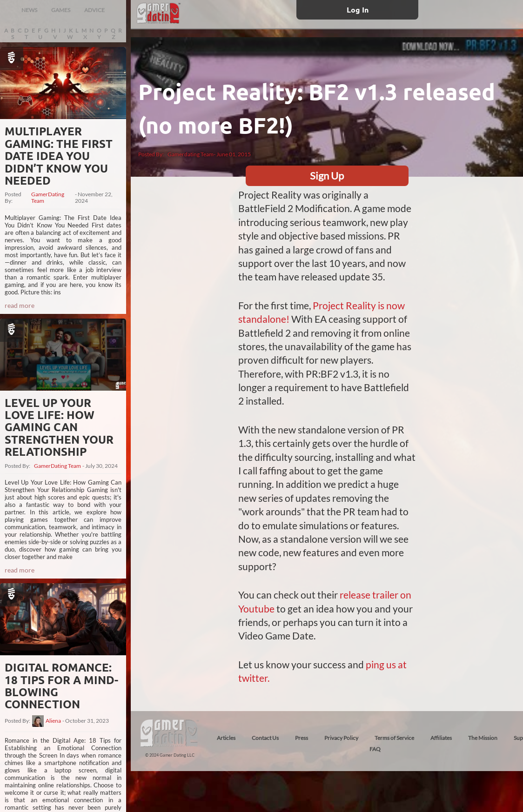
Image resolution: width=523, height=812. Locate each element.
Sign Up (327, 176)
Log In (358, 10)
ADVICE (94, 10)
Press (302, 738)
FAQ (375, 749)
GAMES (61, 10)
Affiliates (441, 738)
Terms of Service (394, 738)
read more (20, 305)
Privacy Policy (341, 738)
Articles (226, 738)
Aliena (53, 721)
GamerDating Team (48, 198)
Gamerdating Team (191, 154)
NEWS (29, 10)
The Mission (483, 738)
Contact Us (265, 738)
